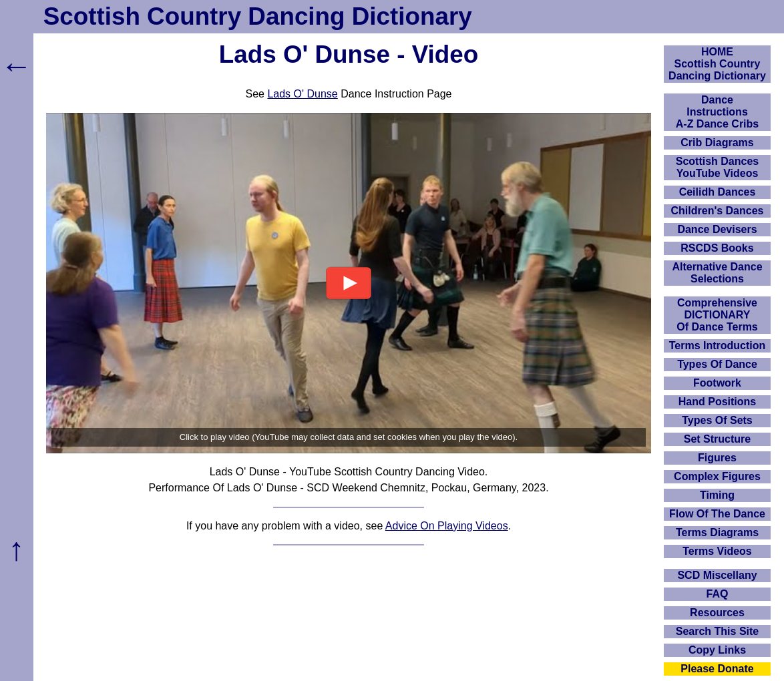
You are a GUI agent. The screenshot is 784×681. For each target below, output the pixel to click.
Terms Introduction (718, 346)
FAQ (718, 594)
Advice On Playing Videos (447, 526)
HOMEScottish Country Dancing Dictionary (717, 64)
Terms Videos (717, 551)
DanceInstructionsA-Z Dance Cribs (717, 112)
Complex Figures (717, 476)
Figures (717, 458)
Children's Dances (718, 211)
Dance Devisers (717, 229)
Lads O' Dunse (302, 94)
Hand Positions (717, 402)
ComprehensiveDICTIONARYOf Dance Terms (717, 315)
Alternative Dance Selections (717, 273)
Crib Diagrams (717, 143)
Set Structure (717, 439)
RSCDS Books (717, 248)
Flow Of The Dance (717, 514)
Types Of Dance (717, 364)
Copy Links (717, 650)
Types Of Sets (717, 420)
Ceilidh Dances (718, 192)
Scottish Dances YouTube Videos (717, 167)
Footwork (717, 383)
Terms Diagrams (717, 532)
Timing (717, 495)
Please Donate (717, 669)
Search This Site (718, 631)
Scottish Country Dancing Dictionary (258, 16)
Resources (717, 613)
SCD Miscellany (717, 575)
